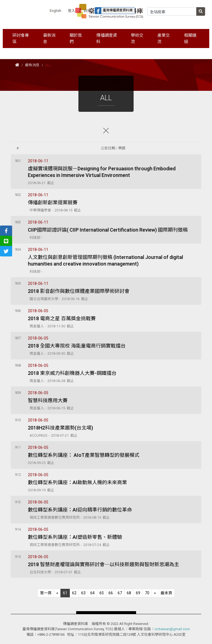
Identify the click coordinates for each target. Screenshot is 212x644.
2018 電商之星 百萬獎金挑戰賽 (62, 318)
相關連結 (190, 39)
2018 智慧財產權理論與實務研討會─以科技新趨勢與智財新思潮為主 (104, 564)
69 (138, 593)
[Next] (155, 593)
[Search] (172, 11)
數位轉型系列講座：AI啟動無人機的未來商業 (77, 482)
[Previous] (46, 593)
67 (120, 593)
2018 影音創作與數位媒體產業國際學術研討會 (79, 291)
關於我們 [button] (76, 39)
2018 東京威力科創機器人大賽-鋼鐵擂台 (72, 373)
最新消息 (32, 65)
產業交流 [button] (164, 39)
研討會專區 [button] (21, 39)
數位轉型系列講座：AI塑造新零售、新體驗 (75, 537)
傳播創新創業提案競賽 (53, 202)
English (55, 11)
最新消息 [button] (49, 39)
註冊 (87, 11)
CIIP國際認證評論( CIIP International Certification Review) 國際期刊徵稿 (108, 230)
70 (147, 593)
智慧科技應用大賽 (48, 400)
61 (65, 593)
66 (111, 593)
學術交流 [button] (137, 39)
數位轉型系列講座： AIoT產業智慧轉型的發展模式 (84, 455)
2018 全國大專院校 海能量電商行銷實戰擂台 (77, 346)
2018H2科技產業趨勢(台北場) (60, 428)
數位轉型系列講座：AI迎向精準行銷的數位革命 (80, 510)
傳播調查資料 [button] (107, 39)
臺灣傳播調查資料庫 (114, 11)
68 (129, 593)
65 (102, 593)
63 (83, 593)
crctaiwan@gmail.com (172, 629)
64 (92, 593)
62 (74, 593)
